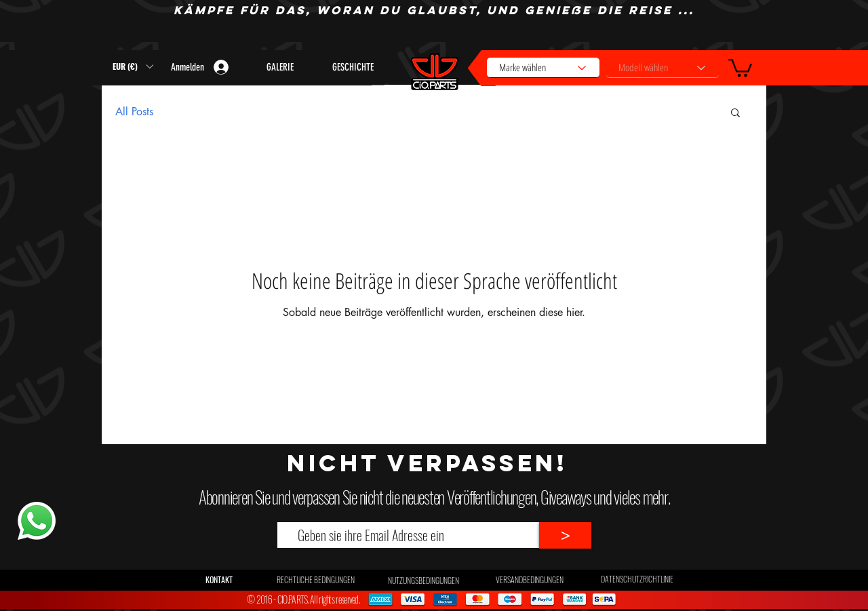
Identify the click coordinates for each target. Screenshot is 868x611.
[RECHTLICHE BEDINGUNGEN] (316, 580)
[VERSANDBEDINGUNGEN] (529, 580)
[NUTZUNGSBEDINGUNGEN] (423, 580)
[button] (740, 67)
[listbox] (133, 66)
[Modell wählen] (663, 68)
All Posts (134, 112)
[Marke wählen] (543, 68)
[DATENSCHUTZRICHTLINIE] (637, 579)
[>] (565, 535)
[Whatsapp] (36, 521)
